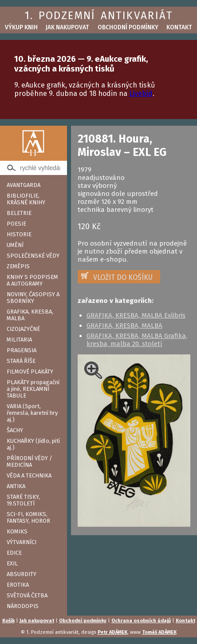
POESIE (16, 224)
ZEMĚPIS (18, 266)
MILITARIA (19, 340)
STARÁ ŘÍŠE (21, 361)
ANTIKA (16, 486)
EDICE (14, 553)
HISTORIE (19, 234)
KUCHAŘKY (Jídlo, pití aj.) (33, 444)
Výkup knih (21, 27)
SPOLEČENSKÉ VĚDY (33, 256)
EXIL (12, 563)
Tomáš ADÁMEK (159, 632)
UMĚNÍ (15, 245)
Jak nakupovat (67, 27)
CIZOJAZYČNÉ (23, 329)
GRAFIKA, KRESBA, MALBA (30, 315)
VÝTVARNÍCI (22, 542)
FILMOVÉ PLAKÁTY (30, 372)
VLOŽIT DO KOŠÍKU (123, 277)
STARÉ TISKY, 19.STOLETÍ (23, 500)
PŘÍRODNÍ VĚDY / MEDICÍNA (30, 461)
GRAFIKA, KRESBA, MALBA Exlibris (136, 315)
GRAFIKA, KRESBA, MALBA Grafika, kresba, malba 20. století (137, 340)
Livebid (141, 93)
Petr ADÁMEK (112, 632)
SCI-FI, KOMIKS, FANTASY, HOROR (28, 517)
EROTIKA (18, 585)
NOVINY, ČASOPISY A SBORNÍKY (33, 298)
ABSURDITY (22, 574)
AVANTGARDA (24, 185)
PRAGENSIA (22, 350)
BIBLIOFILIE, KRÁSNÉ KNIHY (26, 199)
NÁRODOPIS (23, 606)
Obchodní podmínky (128, 27)
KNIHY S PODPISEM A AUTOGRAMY (32, 280)
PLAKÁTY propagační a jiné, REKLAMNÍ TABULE (33, 389)
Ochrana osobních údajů (141, 621)
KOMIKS (17, 531)
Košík (8, 621)
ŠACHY (15, 430)
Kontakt (179, 27)
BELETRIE (19, 213)
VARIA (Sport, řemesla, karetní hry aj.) (32, 413)
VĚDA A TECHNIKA (29, 475)
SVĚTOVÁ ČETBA (27, 595)
